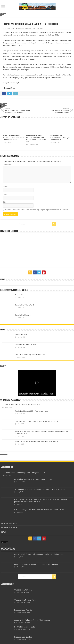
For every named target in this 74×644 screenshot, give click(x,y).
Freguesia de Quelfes (23, 637)
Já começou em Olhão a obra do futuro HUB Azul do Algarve (37, 421)
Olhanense (28, 28)
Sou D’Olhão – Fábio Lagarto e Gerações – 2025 (36, 394)
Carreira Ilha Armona (23, 295)
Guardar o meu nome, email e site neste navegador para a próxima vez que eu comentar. (37, 210)
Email (5, 194)
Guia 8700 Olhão (21, 334)
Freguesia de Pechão (23, 610)
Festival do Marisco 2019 (25, 627)
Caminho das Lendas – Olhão (26, 344)
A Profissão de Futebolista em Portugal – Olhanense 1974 (60, 137)
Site (4, 202)
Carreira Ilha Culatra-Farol (24, 305)
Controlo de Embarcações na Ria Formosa (30, 355)
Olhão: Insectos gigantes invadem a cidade (56, 111)
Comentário (8, 165)
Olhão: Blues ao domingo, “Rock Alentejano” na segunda (18, 111)
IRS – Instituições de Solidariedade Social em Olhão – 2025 (36, 441)
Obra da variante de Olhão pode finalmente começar (36, 564)
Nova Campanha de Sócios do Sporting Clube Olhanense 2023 (13, 137)
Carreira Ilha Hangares (23, 315)
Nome (5, 187)
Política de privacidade (9, 524)
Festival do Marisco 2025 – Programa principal (32, 411)
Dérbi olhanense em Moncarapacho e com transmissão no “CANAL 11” (36, 139)
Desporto (21, 28)
